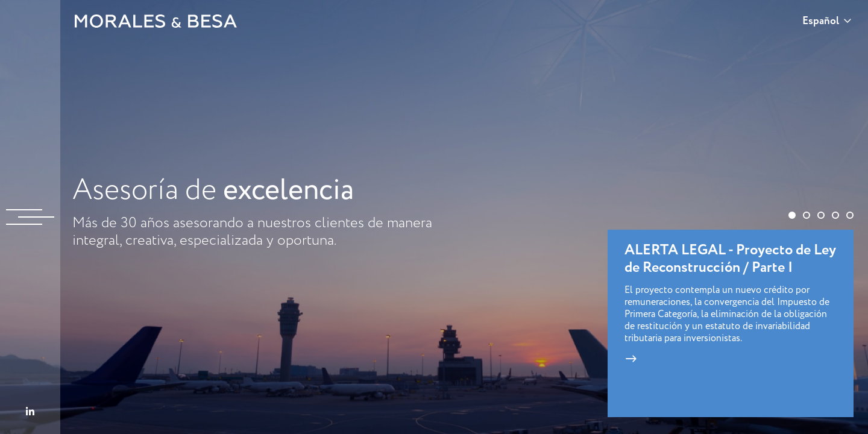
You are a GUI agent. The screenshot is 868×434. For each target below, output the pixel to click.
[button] (792, 215)
